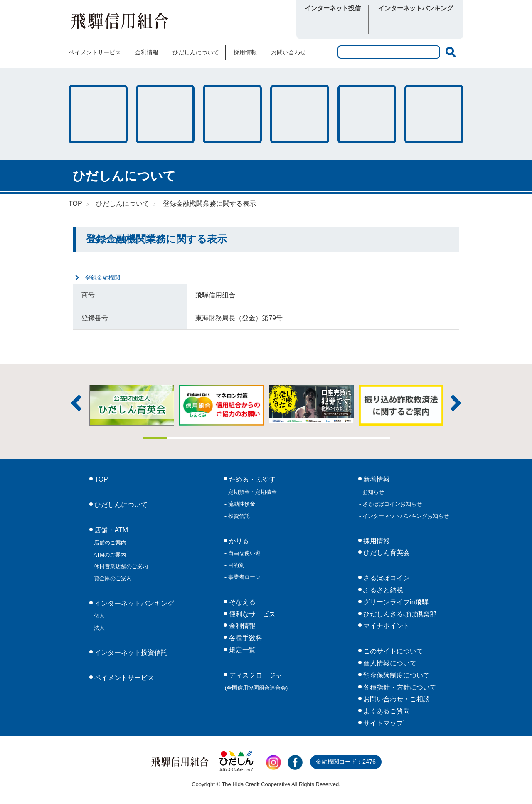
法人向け (437, 24)
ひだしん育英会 (386, 553)
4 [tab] (229, 438)
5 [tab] (254, 438)
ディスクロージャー (257, 681)
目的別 (235, 565)
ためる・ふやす (98, 114)
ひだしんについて (196, 52)
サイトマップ (382, 723)
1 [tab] (155, 438)
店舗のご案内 (109, 543)
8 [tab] (328, 438)
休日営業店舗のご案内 (120, 566)
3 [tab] (204, 438)
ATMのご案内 (109, 555)
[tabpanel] (311, 404)
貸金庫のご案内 (112, 578)
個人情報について (389, 663)
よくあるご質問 (386, 711)
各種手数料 (367, 114)
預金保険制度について (396, 675)
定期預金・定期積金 (252, 492)
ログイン (333, 24)
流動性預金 (241, 504)
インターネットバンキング (133, 603)
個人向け (394, 24)
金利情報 (147, 52)
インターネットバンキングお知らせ (405, 516)
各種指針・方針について (399, 687)
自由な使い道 (244, 553)
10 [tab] (377, 438)
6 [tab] (278, 438)
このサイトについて (392, 651)
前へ (76, 403)
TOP (75, 204)
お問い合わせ (288, 52)
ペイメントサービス (95, 52)
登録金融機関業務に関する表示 (209, 204)
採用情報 (245, 52)
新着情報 (376, 479)
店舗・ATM (300, 114)
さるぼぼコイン (243, 24)
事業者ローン (244, 577)
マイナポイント (386, 626)
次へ (456, 403)
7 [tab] (303, 438)
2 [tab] (180, 438)
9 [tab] (353, 438)
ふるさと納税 (382, 590)
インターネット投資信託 (130, 652)
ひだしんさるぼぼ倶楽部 (399, 614)
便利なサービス (434, 114)
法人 (99, 628)
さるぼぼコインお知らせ (392, 504)
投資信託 (238, 516)
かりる (165, 114)
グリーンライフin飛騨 (395, 602)
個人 (99, 616)
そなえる (232, 114)
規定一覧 (241, 650)
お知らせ (373, 492)
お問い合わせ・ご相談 (396, 699)
